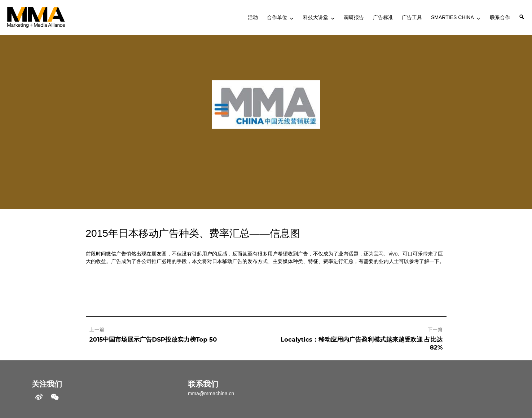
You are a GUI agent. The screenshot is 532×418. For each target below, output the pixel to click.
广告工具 (412, 17)
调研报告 (354, 17)
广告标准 (383, 17)
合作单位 (277, 17)
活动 (253, 17)
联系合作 (500, 17)
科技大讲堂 (316, 17)
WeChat (54, 397)
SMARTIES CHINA (452, 17)
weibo (39, 397)
